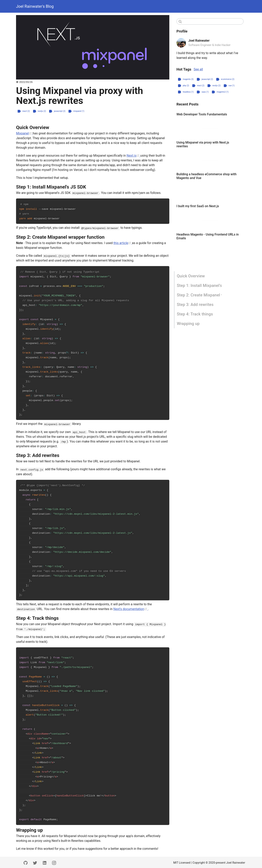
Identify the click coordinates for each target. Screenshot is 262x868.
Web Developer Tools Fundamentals (202, 114)
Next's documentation (131, 608)
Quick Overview (191, 276)
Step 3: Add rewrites (195, 305)
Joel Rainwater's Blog (35, 6)
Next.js (133, 156)
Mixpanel (24, 133)
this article (123, 243)
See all (198, 69)
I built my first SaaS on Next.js (198, 206)
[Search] (210, 21)
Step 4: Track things (195, 314)
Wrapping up (188, 324)
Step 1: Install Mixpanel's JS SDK (199, 286)
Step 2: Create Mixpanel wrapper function (199, 295)
